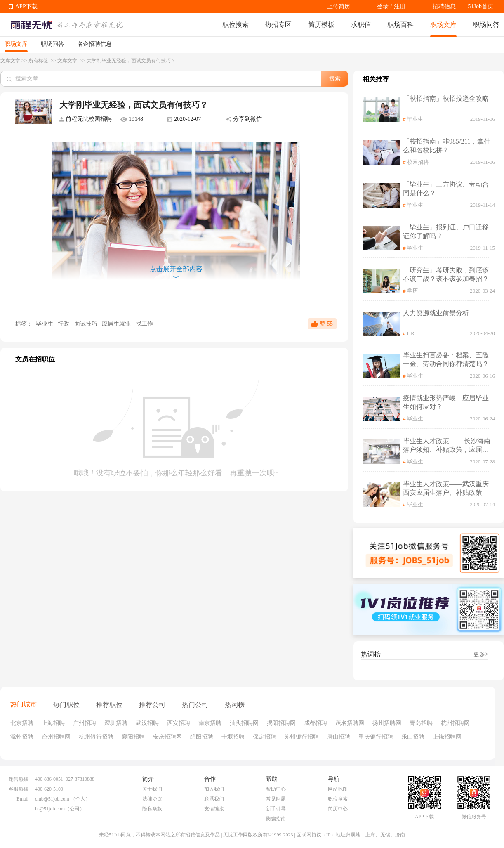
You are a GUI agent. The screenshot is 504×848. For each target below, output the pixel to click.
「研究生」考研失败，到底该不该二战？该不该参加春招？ (446, 274)
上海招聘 (53, 723)
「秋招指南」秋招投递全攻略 (446, 98)
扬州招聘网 (387, 723)
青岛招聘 (421, 723)
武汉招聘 (147, 723)
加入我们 (214, 789)
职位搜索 (236, 25)
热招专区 (278, 25)
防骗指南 (276, 819)
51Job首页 (481, 6)
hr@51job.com (50, 809)
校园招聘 (418, 162)
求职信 (361, 25)
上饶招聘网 (447, 737)
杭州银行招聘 (96, 737)
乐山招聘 (413, 737)
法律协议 (152, 799)
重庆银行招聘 (376, 737)
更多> (481, 654)
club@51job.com (52, 799)
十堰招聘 (233, 737)
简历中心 (338, 809)
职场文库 (443, 25)
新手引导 (276, 809)
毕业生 (44, 324)
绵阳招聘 (202, 737)
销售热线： (21, 779)
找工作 (144, 324)
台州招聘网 (56, 737)
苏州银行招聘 (301, 737)
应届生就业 (117, 324)
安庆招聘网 (167, 737)
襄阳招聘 (133, 737)
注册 (400, 6)
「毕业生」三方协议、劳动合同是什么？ (446, 189)
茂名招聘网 (350, 723)
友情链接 (214, 809)
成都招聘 (316, 723)
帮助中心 (276, 789)
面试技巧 (87, 324)
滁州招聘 (22, 737)
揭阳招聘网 (281, 723)
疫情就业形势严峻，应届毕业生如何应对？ (446, 402)
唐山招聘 (339, 737)
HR (411, 333)
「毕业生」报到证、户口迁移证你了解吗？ (446, 231)
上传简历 (339, 6)
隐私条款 (152, 809)
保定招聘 (264, 737)
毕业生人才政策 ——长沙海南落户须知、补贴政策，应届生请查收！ (447, 446)
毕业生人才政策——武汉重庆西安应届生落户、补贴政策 (446, 488)
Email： (25, 799)
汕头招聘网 (244, 723)
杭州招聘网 (455, 723)
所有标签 (39, 61)
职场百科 (400, 25)
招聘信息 (444, 6)
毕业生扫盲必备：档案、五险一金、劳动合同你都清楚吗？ (446, 359)
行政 (64, 324)
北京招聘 (22, 723)
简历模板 (321, 25)
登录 (383, 6)
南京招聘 (210, 723)
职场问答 (486, 25)
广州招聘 (85, 723)
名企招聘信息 (94, 44)
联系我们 (214, 799)
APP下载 (26, 6)
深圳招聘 (116, 723)
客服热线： (21, 789)
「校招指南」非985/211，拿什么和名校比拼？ (447, 146)
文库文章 (10, 61)
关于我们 (152, 789)
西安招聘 (179, 723)
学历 (412, 291)
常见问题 (276, 799)
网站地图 (338, 789)
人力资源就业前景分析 (436, 313)
